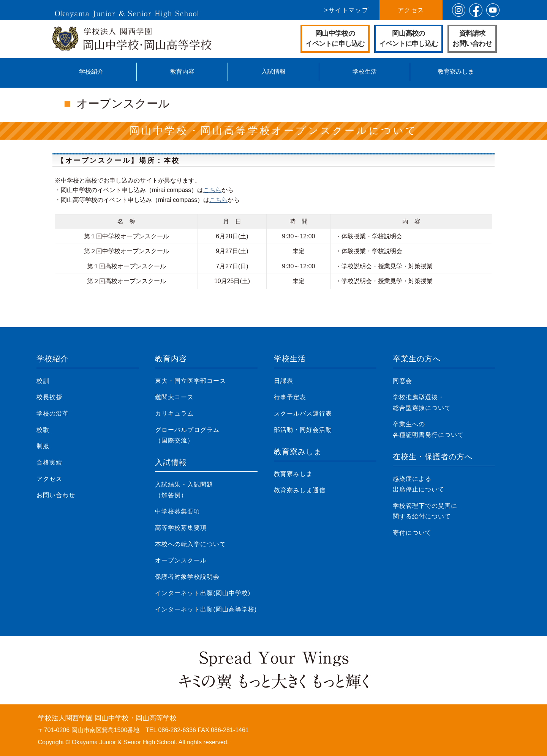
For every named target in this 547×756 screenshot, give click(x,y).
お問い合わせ (56, 495)
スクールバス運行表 (303, 413)
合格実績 (49, 462)
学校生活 (365, 72)
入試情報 (273, 72)
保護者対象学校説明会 (187, 577)
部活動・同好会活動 (303, 430)
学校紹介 (91, 72)
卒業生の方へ (417, 359)
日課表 (284, 381)
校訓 (43, 381)
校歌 (43, 430)
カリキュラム (174, 413)
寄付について (412, 533)
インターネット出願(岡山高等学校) (206, 609)
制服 (43, 446)
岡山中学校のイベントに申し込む (335, 39)
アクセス (411, 10)
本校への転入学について (191, 544)
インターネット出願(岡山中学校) (203, 593)
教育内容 (182, 72)
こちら (212, 190)
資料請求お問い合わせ (472, 39)
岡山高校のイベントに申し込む (409, 39)
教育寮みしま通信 (300, 490)
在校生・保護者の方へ (433, 457)
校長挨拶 (49, 397)
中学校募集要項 (178, 511)
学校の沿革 (53, 413)
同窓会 (402, 381)
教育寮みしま (456, 72)
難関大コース (174, 397)
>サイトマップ (347, 10)
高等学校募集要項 (181, 528)
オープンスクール (181, 560)
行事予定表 (290, 397)
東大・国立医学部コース (191, 381)
